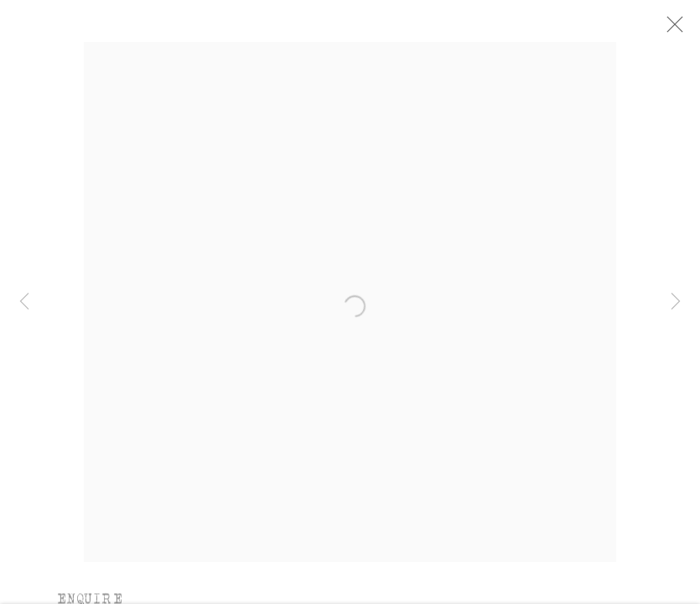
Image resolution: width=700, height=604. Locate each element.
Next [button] (676, 302)
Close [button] (672, 29)
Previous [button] (24, 302)
